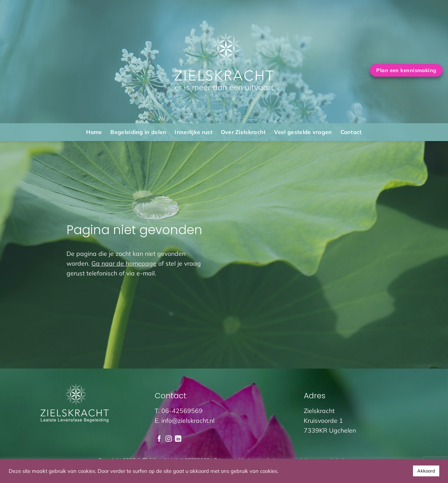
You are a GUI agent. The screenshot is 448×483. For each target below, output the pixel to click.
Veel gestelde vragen (303, 132)
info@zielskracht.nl (188, 420)
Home (94, 132)
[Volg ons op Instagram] (169, 439)
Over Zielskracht (243, 132)
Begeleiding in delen (138, 132)
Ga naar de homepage (124, 263)
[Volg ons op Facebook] (159, 439)
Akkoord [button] (426, 471)
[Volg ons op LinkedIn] (178, 439)
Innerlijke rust (193, 132)
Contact (351, 132)
